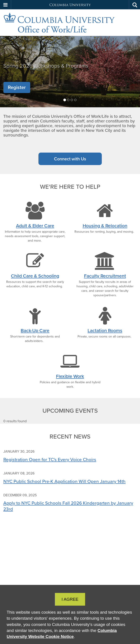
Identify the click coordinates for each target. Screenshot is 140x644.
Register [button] (17, 87)
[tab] (65, 100)
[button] (6, 5)
